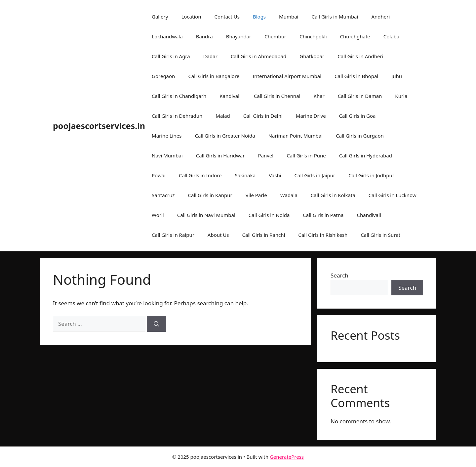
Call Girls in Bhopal (356, 76)
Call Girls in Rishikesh (323, 235)
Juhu (397, 76)
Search (339, 275)
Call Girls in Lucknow (393, 195)
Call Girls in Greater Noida (225, 136)
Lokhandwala (167, 36)
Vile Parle (256, 195)
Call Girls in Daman (360, 96)
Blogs (259, 17)
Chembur (275, 36)
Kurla (401, 96)
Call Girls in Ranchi (263, 235)
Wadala (289, 195)
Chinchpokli (313, 36)
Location (191, 17)
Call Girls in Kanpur (210, 195)
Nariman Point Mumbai (296, 136)
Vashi (275, 175)
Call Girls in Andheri (360, 56)
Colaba (391, 36)
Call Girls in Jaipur (315, 175)
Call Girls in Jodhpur (371, 175)
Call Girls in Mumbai (335, 17)
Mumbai (289, 17)
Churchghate (355, 36)
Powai (159, 175)
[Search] (157, 324)
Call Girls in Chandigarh (179, 96)
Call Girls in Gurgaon (360, 136)
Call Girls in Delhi (263, 116)
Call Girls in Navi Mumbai (206, 215)
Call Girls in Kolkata (333, 195)
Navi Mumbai (167, 155)
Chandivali (369, 215)
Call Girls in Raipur (173, 235)
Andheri (380, 17)
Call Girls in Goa (357, 116)
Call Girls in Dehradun (177, 116)
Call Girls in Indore (200, 175)
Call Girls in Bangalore (214, 76)
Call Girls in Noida (269, 215)
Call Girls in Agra (171, 56)
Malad (223, 116)
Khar (319, 96)
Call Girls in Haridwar (220, 155)
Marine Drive (311, 116)
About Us (218, 235)
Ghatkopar (312, 56)
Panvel (266, 155)
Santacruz (163, 195)
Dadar (210, 56)
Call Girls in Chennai (277, 96)
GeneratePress (287, 457)
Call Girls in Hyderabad (366, 155)
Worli (158, 215)
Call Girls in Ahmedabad (258, 56)
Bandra (204, 36)
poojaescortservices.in (99, 126)
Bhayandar (239, 36)
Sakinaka (245, 175)
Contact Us (227, 17)
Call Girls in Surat (380, 235)
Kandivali (230, 96)
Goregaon (163, 76)
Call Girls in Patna (323, 215)
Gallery (160, 17)
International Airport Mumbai (287, 76)
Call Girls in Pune (306, 155)
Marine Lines (167, 136)
